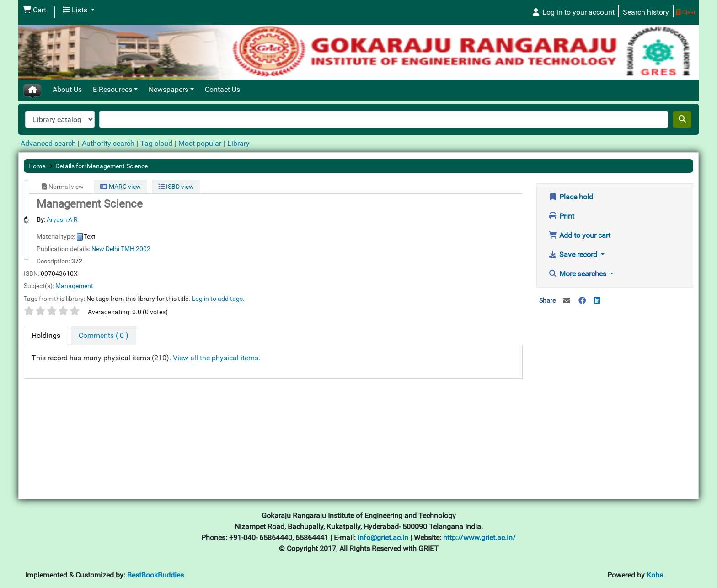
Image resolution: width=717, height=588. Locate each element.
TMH (128, 249)
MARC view (120, 187)
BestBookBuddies (155, 575)
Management (74, 286)
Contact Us (222, 89)
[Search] (682, 119)
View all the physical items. (217, 358)
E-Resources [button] (112, 89)
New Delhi (105, 249)
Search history (646, 12)
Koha (655, 575)
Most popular (200, 143)
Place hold (571, 197)
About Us (67, 89)
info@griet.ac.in (384, 537)
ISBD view (176, 187)
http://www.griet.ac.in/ (479, 537)
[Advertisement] (615, 385)
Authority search (108, 143)
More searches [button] (578, 274)
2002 (143, 249)
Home (37, 166)
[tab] (46, 336)
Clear (686, 12)
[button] (35, 10)
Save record (574, 254)
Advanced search (48, 143)
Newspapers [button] (169, 89)
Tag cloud (156, 143)
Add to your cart (579, 235)
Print (561, 216)
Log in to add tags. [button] (218, 299)
